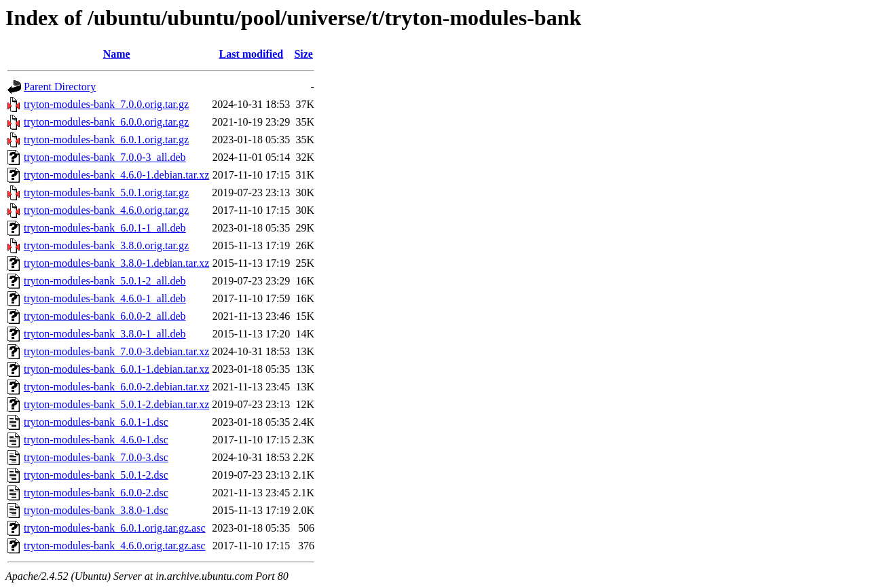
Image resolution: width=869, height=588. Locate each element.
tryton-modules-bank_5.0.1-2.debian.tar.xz (116, 404)
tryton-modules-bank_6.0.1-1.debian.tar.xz (116, 369)
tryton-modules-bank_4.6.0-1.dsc (96, 440)
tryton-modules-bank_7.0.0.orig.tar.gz (106, 104)
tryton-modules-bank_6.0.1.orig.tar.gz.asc (115, 528)
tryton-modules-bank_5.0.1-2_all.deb (105, 281)
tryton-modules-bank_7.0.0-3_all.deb (105, 157)
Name (117, 54)
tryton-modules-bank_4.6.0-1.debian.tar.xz (116, 175)
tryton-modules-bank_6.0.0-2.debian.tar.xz (116, 387)
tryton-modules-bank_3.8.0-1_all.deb (105, 334)
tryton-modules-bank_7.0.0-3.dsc (96, 457)
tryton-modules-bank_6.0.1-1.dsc (96, 422)
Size (303, 54)
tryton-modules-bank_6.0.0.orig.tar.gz (106, 122)
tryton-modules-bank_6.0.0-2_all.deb (105, 316)
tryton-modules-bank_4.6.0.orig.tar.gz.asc (115, 546)
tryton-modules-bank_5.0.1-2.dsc (96, 475)
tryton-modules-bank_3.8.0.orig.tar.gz (106, 245)
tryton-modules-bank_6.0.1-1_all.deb (105, 228)
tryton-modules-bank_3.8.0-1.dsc (96, 510)
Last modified (251, 54)
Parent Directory (60, 87)
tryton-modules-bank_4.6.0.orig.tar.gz (106, 210)
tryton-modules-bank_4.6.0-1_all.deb (105, 298)
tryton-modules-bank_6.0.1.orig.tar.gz (106, 140)
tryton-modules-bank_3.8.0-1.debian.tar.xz (116, 263)
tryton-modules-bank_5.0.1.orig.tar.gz (106, 192)
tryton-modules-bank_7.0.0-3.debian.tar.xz (116, 351)
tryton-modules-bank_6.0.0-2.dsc (96, 493)
